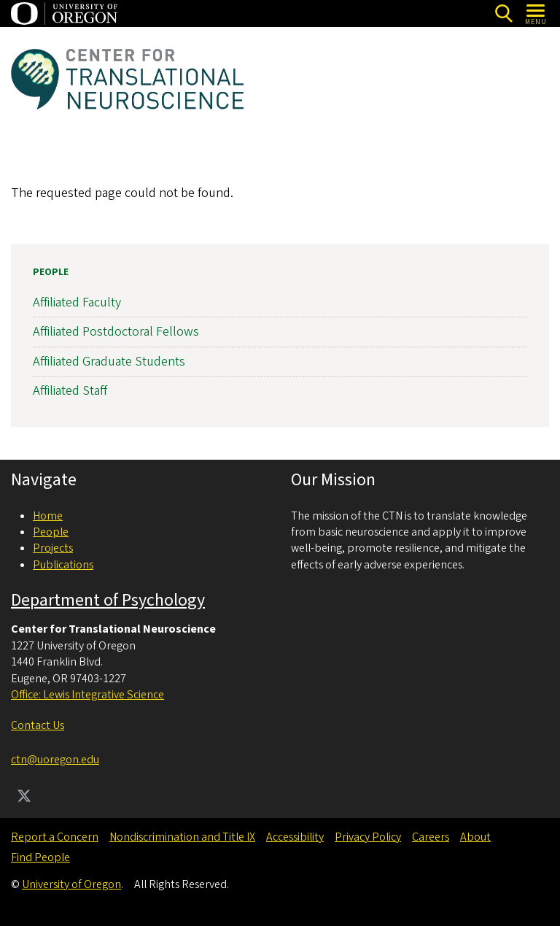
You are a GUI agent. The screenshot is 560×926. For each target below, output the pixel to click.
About (475, 837)
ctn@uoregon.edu (55, 760)
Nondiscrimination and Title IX (182, 837)
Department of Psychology (108, 600)
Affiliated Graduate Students (109, 362)
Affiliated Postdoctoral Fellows (116, 332)
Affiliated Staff (70, 391)
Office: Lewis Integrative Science (87, 695)
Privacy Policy (368, 837)
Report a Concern (55, 837)
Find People (40, 857)
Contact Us (38, 725)
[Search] (503, 13)
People (51, 272)
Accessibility (295, 837)
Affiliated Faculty (77, 302)
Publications (63, 565)
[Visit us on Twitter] (24, 798)
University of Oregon (71, 884)
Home (48, 516)
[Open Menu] (536, 13)
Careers (431, 837)
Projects (53, 548)
